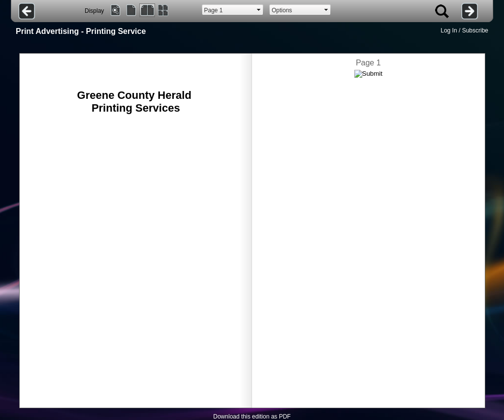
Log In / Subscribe (464, 30)
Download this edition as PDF (252, 417)
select (259, 10)
